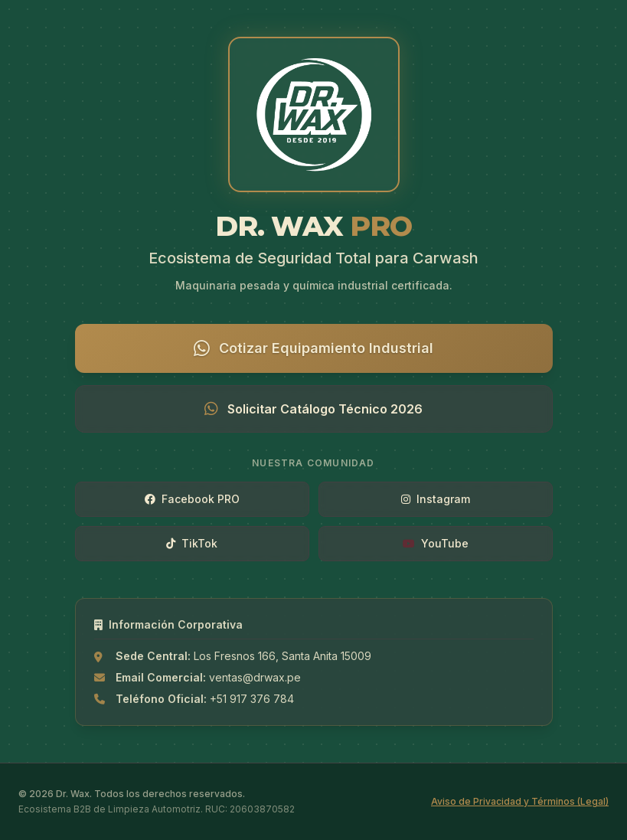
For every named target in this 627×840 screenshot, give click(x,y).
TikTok (192, 543)
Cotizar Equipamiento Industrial (313, 348)
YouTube (436, 543)
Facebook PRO (192, 499)
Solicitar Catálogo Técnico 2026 (313, 409)
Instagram (436, 499)
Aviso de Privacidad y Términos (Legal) (520, 801)
